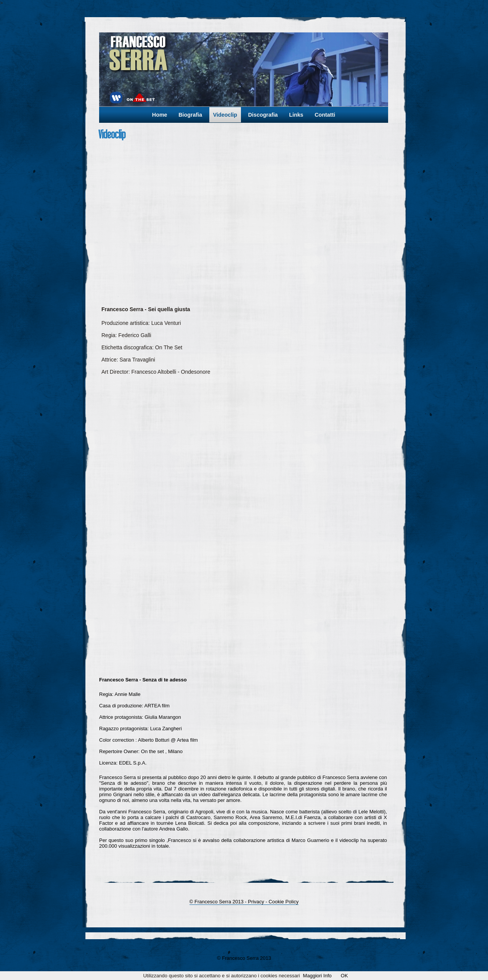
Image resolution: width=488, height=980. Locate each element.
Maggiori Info (317, 976)
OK (344, 976)
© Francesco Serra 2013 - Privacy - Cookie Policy (244, 902)
